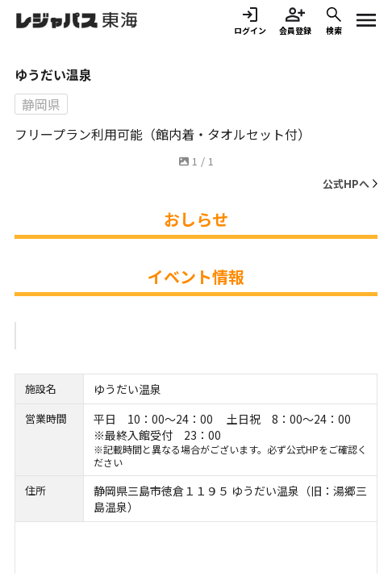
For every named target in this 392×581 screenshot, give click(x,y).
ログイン (250, 21)
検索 (334, 21)
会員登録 (295, 21)
